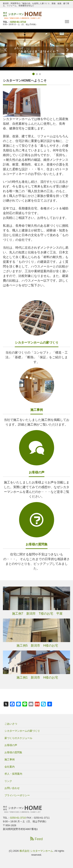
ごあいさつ (11, 724)
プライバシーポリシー (17, 795)
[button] (5, 50)
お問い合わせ (12, 788)
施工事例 (37, 410)
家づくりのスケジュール (18, 738)
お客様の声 (37, 472)
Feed (36, 839)
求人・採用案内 (13, 774)
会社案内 (10, 767)
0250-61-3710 (18, 22)
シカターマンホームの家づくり (37, 343)
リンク (8, 781)
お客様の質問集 (37, 544)
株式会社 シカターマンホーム (36, 851)
